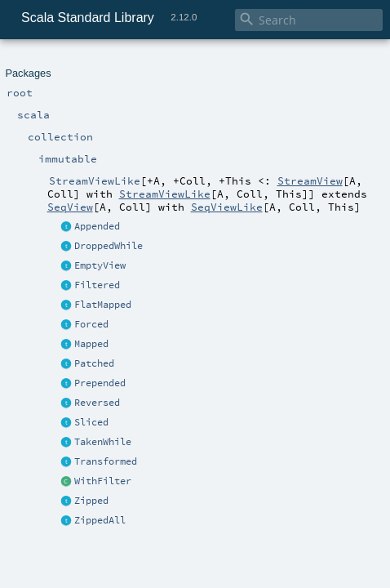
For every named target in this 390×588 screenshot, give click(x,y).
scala (71, 63)
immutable (156, 63)
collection (107, 63)
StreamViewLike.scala (175, 211)
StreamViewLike (221, 63)
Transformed (44, 163)
